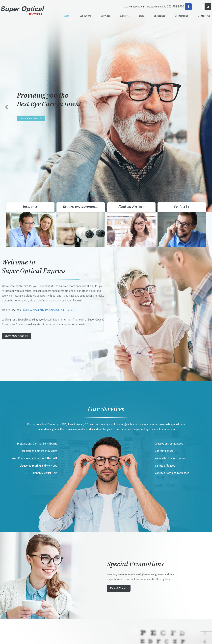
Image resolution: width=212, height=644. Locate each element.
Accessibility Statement (60, 638)
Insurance (160, 16)
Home (67, 16)
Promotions (181, 16)
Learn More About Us (16, 127)
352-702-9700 (72, 578)
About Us (86, 16)
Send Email (69, 591)
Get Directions (73, 572)
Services (106, 16)
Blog (142, 16)
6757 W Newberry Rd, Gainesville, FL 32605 (49, 101)
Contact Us (204, 16)
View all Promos (119, 379)
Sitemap (75, 638)
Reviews (125, 16)
